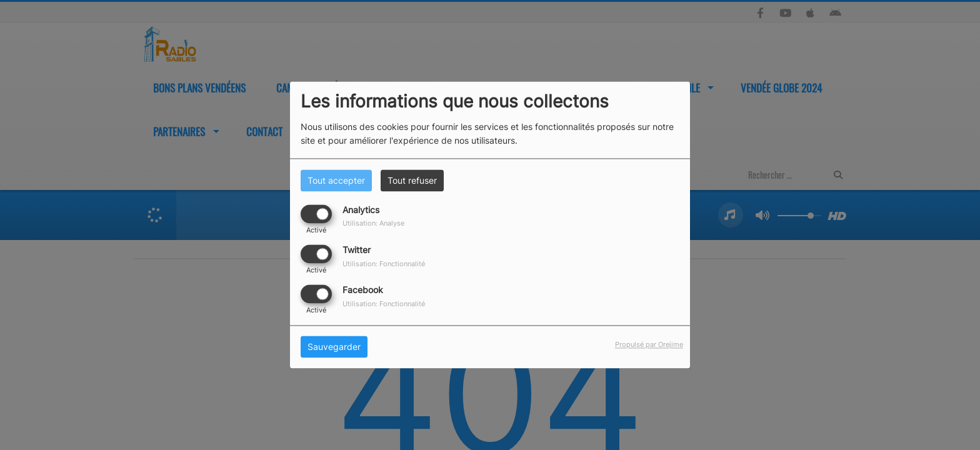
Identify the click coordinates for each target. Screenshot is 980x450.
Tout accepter (336, 180)
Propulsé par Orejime (649, 345)
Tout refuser (412, 180)
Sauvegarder (334, 347)
